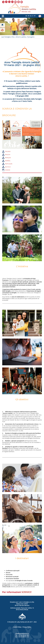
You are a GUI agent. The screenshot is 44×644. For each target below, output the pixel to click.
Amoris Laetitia (21, 37)
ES (31, 16)
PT (35, 16)
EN (26, 16)
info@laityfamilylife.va (22, 634)
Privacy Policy (27, 627)
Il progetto (31, 37)
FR (29, 16)
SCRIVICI (26, 592)
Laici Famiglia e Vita (8, 37)
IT (33, 16)
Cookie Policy (17, 627)
